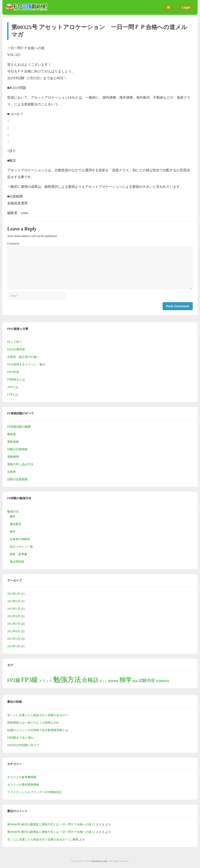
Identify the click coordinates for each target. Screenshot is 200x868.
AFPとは (13, 387)
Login (186, 7)
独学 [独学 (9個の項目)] (126, 680)
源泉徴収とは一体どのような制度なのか (33, 723)
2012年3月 (14, 646)
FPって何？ (15, 342)
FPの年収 (13, 372)
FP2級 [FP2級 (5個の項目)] (14, 680)
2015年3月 (14, 594)
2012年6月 (14, 631)
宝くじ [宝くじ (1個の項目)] (103, 681)
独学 (13, 532)
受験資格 (13, 442)
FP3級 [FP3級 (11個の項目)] (30, 680)
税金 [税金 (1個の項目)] (135, 681)
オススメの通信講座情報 (23, 785)
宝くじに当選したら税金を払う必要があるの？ (38, 715)
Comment (13, 244)
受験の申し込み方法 (20, 464)
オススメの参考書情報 (22, 777)
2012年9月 (14, 616)
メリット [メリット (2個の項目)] (46, 681)
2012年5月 (14, 639)
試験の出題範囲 (17, 479)
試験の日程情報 (17, 449)
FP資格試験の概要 (19, 427)
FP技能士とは (16, 379)
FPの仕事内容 (16, 349)
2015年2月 (14, 601)
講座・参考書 (18, 554)
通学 (13, 517)
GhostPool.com (99, 861)
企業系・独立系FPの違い (23, 357)
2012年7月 (14, 624)
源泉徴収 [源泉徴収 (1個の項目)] (113, 681)
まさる (100, 824)
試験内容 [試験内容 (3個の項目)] (147, 681)
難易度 (12, 434)
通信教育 (15, 524)
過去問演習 (17, 562)
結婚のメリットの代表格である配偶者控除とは (38, 730)
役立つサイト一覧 (21, 547)
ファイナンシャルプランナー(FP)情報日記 (34, 792)
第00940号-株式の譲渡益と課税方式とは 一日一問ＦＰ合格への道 (49, 824)
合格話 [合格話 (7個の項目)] (90, 680)
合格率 (12, 472)
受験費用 (13, 457)
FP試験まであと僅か (20, 738)
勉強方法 (13, 512)
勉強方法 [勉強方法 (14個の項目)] (67, 679)
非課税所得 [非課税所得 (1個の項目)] (162, 681)
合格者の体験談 (20, 539)
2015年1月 (14, 609)
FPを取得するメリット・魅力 (26, 364)
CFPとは (13, 395)
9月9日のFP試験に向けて (23, 745)
